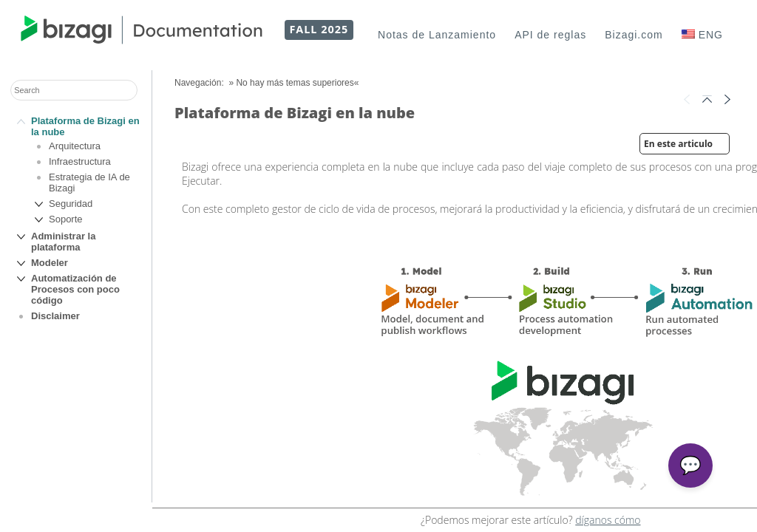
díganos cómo (608, 520)
